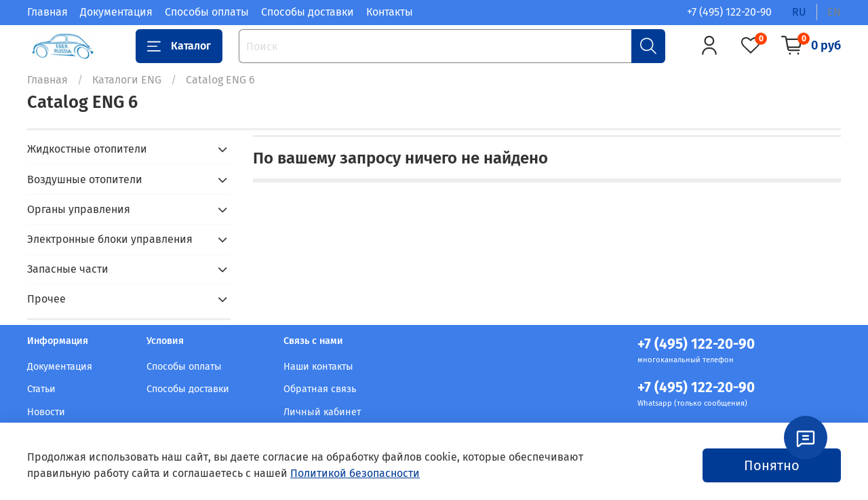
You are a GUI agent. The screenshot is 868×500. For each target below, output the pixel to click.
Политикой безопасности (355, 473)
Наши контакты (318, 367)
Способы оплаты (207, 12)
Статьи (41, 389)
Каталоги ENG (127, 80)
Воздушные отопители (85, 179)
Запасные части (68, 269)
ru (799, 12)
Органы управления (79, 209)
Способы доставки (308, 12)
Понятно (772, 465)
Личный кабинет (322, 412)
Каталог (179, 46)
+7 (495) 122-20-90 (729, 12)
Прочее (46, 299)
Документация (116, 12)
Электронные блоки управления (110, 239)
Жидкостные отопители (87, 149)
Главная (47, 12)
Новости (46, 412)
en (834, 12)
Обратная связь (320, 389)
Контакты (390, 12)
